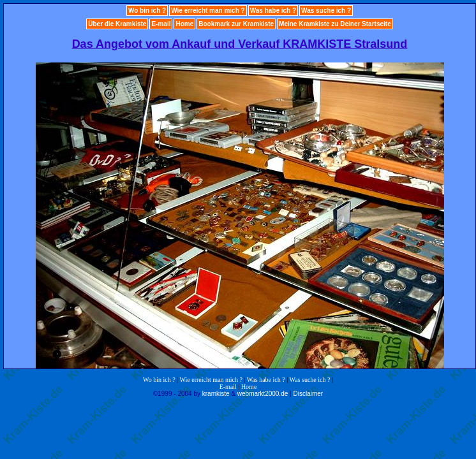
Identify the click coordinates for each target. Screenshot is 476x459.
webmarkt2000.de (263, 394)
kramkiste (216, 394)
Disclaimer (308, 394)
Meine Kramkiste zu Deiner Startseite (335, 24)
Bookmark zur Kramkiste (236, 24)
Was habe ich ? (273, 11)
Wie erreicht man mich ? (208, 11)
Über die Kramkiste (117, 24)
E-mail (161, 24)
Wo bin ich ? (147, 11)
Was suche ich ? (326, 11)
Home (184, 24)
